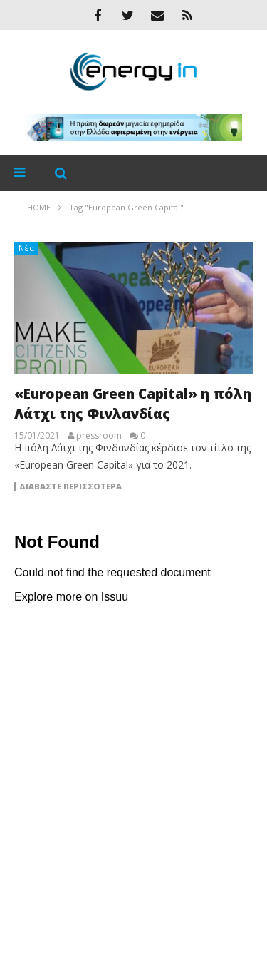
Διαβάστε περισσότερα (70, 486)
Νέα (27, 248)
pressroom (99, 436)
